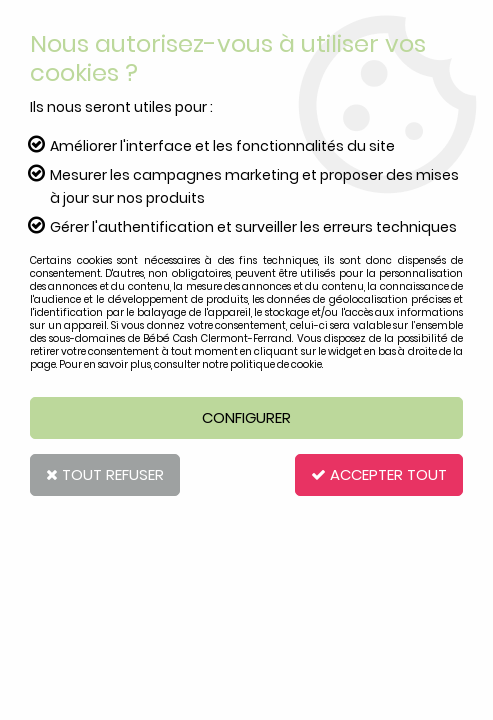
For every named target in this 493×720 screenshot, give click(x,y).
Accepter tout (379, 474)
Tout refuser (105, 474)
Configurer (246, 417)
